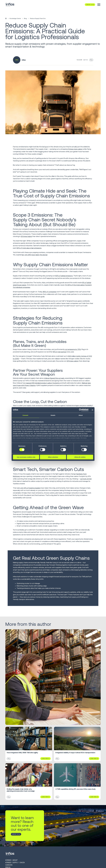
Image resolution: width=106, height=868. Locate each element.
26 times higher (26, 236)
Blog (25, 18)
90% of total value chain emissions (29, 248)
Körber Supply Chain (15, 863)
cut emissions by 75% (73, 349)
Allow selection (53, 457)
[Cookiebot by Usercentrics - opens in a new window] (80, 410)
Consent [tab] (25, 415)
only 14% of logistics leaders (30, 488)
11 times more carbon (75, 149)
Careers (9, 865)
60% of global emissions (64, 276)
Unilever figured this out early (54, 378)
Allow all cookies (80, 457)
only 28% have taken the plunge (36, 255)
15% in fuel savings (59, 352)
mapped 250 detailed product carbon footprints (43, 383)
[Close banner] (92, 410)
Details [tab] (53, 415)
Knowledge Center (15, 18)
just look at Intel (86, 479)
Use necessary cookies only (26, 457)
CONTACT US (15, 834)
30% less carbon (73, 361)
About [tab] (81, 415)
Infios (24, 60)
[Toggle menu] (99, 5)
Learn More (45, 759)
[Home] (6, 18)
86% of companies (50, 292)
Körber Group (11, 860)
